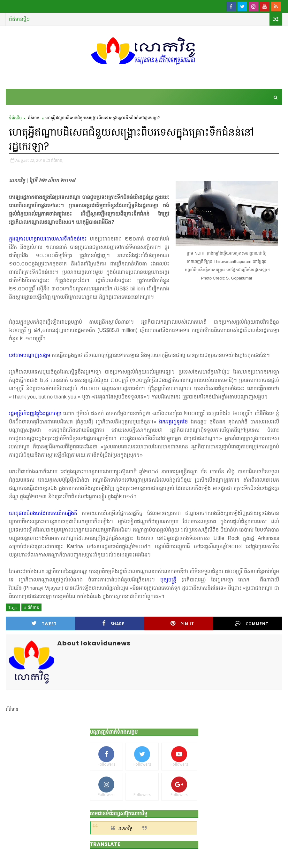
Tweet (44, 623)
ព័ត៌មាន (34, 118)
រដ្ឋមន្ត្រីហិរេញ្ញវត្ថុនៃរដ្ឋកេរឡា (35, 413)
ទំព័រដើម (15, 118)
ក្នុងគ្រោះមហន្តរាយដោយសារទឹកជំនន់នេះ (48, 239)
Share (113, 623)
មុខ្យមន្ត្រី (168, 580)
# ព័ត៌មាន (31, 607)
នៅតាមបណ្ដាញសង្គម (30, 355)
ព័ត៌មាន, (57, 160)
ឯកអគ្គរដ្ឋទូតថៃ (173, 422)
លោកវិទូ (125, 828)
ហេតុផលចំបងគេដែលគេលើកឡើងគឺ (43, 513)
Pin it (182, 623)
